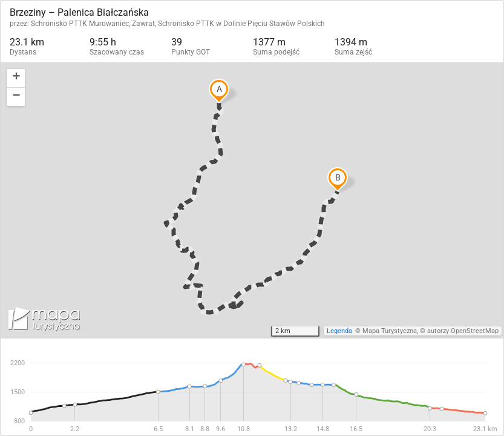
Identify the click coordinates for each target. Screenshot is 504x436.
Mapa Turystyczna (390, 331)
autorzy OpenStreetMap (463, 331)
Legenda (339, 331)
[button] (16, 78)
